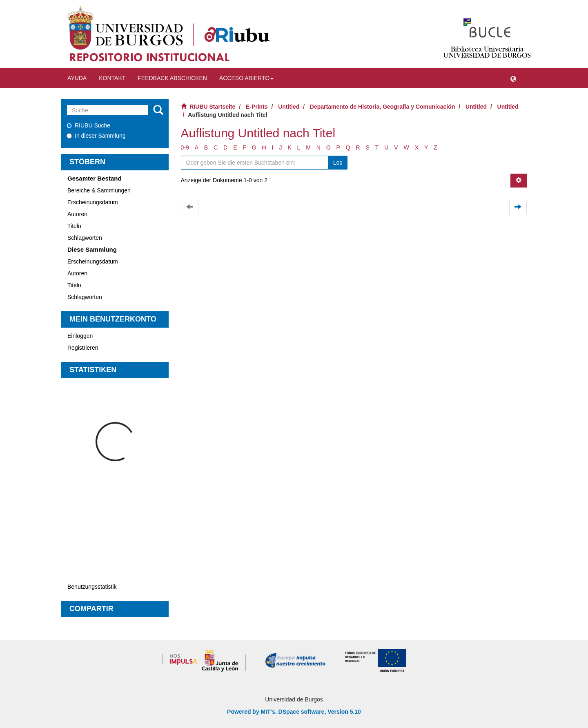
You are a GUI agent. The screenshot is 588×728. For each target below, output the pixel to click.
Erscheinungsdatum (93, 202)
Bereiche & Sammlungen (99, 190)
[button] (513, 78)
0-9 (185, 147)
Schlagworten (85, 238)
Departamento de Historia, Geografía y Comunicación (383, 107)
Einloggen (80, 336)
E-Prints (257, 107)
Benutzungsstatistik (92, 587)
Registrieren (83, 348)
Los (338, 163)
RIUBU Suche (88, 125)
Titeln (74, 226)
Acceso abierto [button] (246, 78)
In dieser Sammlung (96, 136)
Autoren (77, 214)
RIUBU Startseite (212, 107)
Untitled (289, 107)
